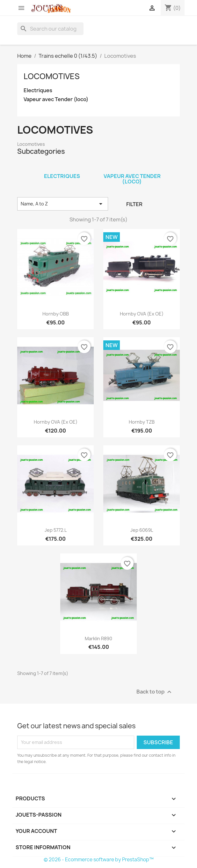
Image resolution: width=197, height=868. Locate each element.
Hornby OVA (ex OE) (142, 314)
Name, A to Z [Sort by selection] (63, 204)
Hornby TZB (142, 422)
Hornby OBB (56, 314)
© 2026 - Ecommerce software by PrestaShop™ (99, 860)
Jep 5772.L (56, 530)
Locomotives (52, 76)
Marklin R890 (98, 638)
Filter (134, 204)
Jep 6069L (142, 530)
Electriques (38, 90)
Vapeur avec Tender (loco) (56, 99)
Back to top (155, 692)
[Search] (50, 29)
